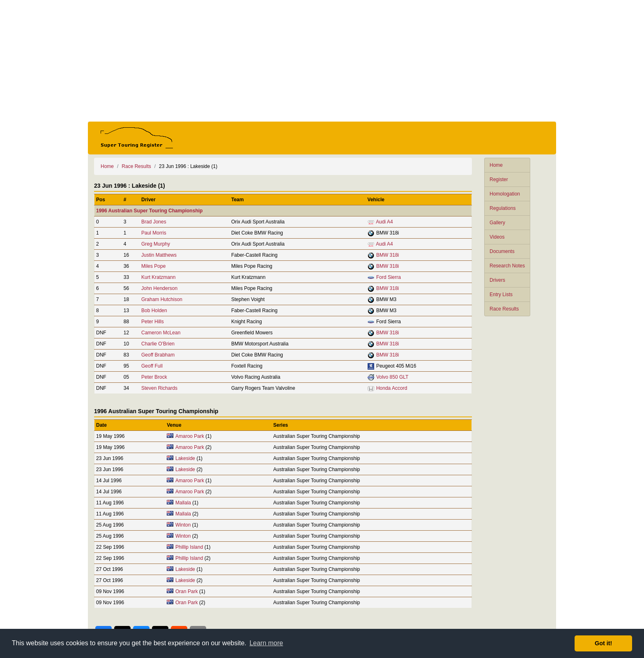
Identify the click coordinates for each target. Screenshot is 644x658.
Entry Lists (501, 294)
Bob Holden (154, 311)
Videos (497, 237)
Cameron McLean (161, 333)
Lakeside (185, 458)
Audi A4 (384, 222)
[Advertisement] (322, 61)
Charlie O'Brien (158, 344)
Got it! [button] (603, 643)
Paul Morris (154, 233)
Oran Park (187, 591)
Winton (183, 525)
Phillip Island (189, 547)
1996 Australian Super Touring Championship (149, 211)
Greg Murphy (156, 244)
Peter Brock (154, 377)
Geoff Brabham (158, 355)
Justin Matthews (159, 255)
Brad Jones (154, 222)
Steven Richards (159, 388)
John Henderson (159, 288)
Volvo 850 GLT (392, 377)
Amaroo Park (190, 436)
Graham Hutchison (162, 299)
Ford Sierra (389, 277)
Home (496, 165)
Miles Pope (153, 266)
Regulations (503, 208)
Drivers (497, 280)
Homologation (505, 194)
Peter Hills (153, 322)
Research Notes (507, 266)
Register (499, 179)
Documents (502, 251)
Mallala (183, 503)
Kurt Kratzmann (158, 277)
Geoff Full (152, 366)
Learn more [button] (266, 643)
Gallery (497, 223)
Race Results (504, 309)
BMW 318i (388, 255)
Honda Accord (392, 388)
